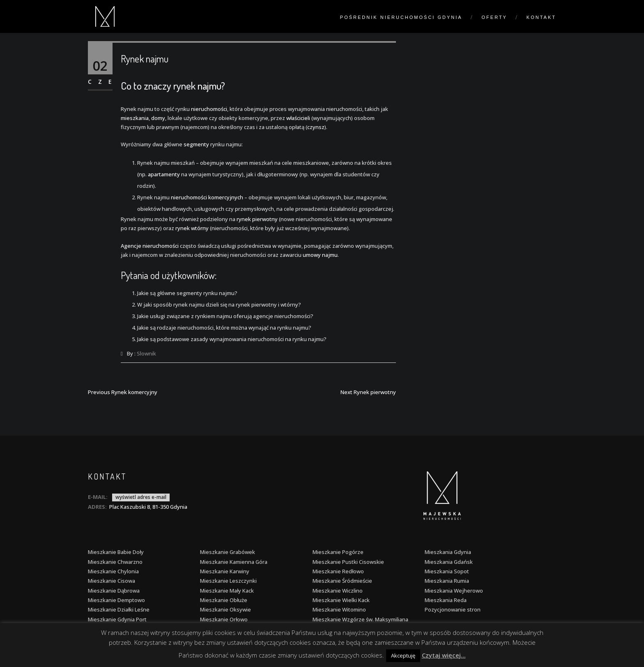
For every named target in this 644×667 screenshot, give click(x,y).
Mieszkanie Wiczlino (338, 591)
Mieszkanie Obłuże (224, 600)
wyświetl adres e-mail (141, 497)
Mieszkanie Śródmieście (342, 581)
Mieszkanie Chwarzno (115, 562)
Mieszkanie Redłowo (338, 571)
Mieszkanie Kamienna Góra (234, 562)
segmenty (196, 144)
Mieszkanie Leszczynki (228, 581)
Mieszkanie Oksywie (225, 609)
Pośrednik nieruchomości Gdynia (401, 17)
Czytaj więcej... (444, 655)
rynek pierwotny (257, 219)
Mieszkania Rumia (447, 581)
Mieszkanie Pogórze (338, 552)
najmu (209, 85)
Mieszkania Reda (446, 600)
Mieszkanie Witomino (339, 609)
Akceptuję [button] (403, 655)
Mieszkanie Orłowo (224, 619)
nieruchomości (209, 109)
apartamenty (164, 174)
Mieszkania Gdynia (448, 552)
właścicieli (298, 118)
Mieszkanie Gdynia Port (117, 619)
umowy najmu (320, 255)
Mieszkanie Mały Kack (227, 591)
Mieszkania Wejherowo (454, 591)
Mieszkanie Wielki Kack (341, 600)
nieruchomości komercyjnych (207, 197)
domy (158, 118)
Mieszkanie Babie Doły (116, 552)
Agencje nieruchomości (150, 246)
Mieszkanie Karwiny (225, 571)
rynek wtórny (192, 228)
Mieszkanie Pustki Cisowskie (348, 562)
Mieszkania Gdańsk (449, 562)
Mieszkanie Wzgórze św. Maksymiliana (360, 619)
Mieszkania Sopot (447, 571)
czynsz (316, 127)
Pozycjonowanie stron (453, 609)
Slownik (146, 353)
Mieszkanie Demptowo (116, 600)
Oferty (494, 17)
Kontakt (541, 17)
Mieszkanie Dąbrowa (114, 591)
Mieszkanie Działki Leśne (119, 609)
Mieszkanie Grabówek (228, 552)
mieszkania (135, 118)
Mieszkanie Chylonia (113, 571)
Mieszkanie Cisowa (112, 581)
